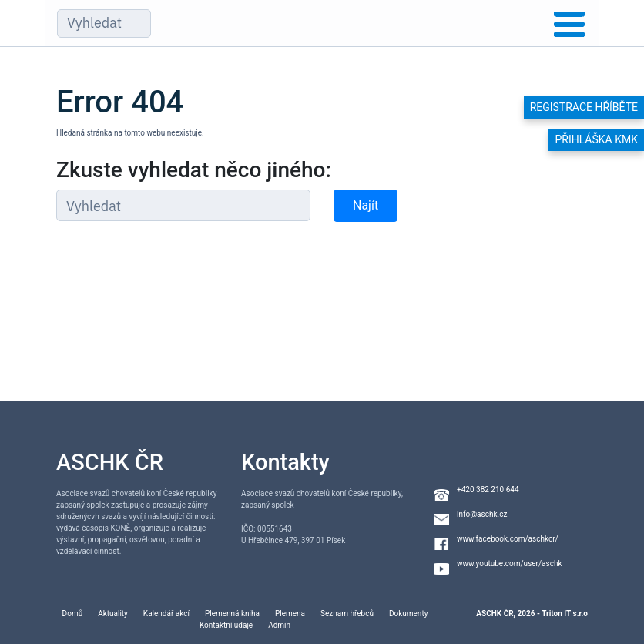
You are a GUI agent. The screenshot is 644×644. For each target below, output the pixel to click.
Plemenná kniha (232, 614)
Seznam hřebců (347, 614)
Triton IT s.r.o (565, 614)
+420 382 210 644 (488, 490)
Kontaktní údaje (226, 625)
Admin (279, 625)
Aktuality (113, 614)
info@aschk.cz (482, 514)
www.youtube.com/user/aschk (510, 563)
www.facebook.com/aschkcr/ (508, 539)
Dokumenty (408, 614)
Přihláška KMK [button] (596, 139)
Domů (73, 614)
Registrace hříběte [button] (584, 107)
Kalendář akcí (166, 614)
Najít (366, 205)
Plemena (290, 614)
